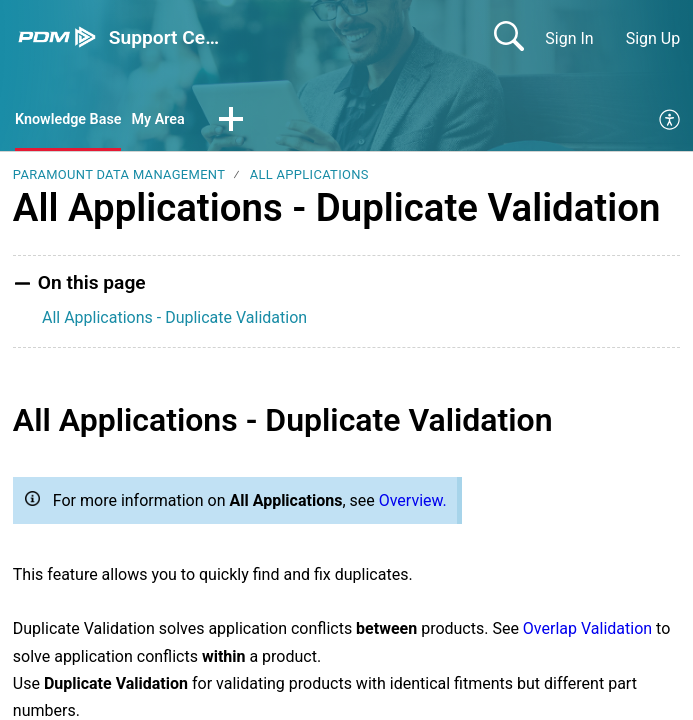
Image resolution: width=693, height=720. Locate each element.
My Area (173, 120)
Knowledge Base (74, 120)
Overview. (413, 502)
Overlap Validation (587, 631)
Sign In (569, 38)
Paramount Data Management (119, 177)
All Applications (309, 177)
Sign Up (653, 38)
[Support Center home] (57, 37)
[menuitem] (670, 122)
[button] (249, 122)
